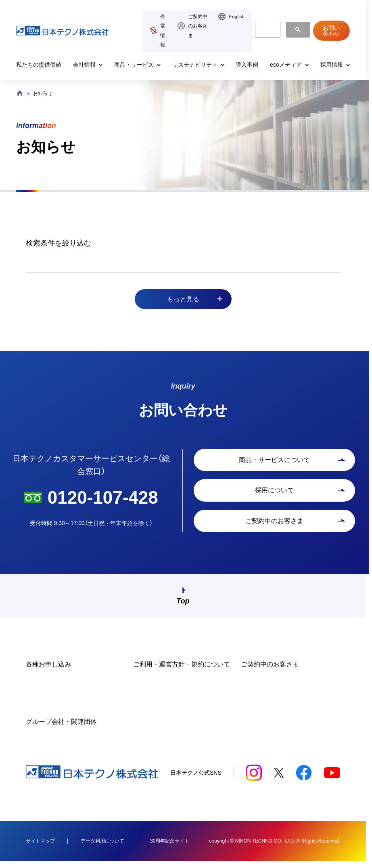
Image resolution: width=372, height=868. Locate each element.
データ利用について (102, 847)
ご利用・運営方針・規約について (182, 671)
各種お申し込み (48, 671)
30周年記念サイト (170, 847)
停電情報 (163, 30)
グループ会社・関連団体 (61, 728)
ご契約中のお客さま (198, 26)
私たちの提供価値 (39, 65)
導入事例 (247, 65)
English (236, 16)
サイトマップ (40, 847)
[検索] (267, 30)
